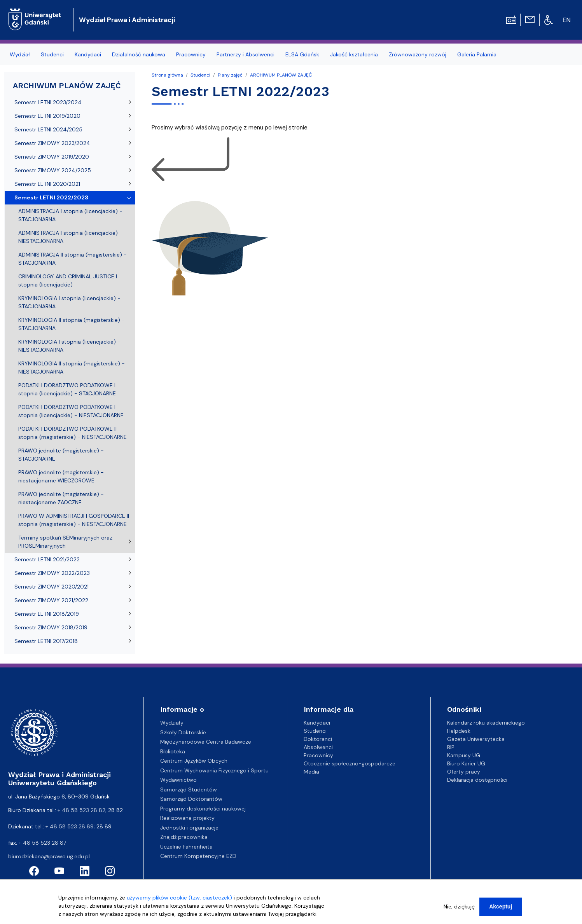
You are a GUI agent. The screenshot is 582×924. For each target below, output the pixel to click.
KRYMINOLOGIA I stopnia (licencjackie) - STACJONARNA (69, 302)
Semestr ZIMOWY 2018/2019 (51, 627)
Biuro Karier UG (466, 763)
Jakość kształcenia (354, 54)
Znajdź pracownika (184, 837)
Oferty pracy (464, 772)
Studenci (52, 54)
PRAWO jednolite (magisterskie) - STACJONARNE (61, 455)
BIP (451, 747)
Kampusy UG (464, 755)
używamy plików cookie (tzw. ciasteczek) (179, 901)
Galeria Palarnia (477, 54)
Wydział (20, 54)
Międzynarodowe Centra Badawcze (206, 742)
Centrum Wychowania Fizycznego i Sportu (214, 770)
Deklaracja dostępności (477, 780)
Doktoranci (318, 739)
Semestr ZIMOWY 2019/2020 (52, 157)
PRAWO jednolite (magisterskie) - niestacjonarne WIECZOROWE (61, 476)
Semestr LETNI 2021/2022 (47, 559)
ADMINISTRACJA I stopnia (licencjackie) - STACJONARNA (70, 215)
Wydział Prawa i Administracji (127, 20)
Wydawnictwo (178, 780)
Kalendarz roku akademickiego (486, 723)
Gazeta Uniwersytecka (476, 739)
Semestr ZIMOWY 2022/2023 (52, 573)
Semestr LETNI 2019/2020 (47, 116)
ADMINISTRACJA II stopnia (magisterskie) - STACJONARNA (73, 259)
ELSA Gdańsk (302, 54)
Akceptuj (501, 910)
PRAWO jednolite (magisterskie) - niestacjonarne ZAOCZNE (61, 498)
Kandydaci (88, 54)
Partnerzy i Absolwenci (246, 54)
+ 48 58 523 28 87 (42, 843)
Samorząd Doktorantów (191, 799)
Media (311, 772)
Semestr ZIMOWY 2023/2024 (52, 143)
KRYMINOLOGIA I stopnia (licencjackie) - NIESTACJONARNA (69, 346)
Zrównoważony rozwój (418, 54)
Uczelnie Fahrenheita (186, 847)
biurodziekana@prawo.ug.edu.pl (49, 856)
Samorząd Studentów (189, 790)
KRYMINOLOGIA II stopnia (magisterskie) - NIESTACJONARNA (72, 368)
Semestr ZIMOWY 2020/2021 (52, 587)
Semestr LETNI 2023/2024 (48, 102)
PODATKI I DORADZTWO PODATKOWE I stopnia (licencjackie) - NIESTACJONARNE (71, 411)
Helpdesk (459, 731)
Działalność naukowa (139, 54)
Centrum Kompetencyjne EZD (198, 856)
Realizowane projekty (187, 818)
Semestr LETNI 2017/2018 (46, 641)
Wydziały (172, 723)
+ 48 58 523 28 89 (70, 826)
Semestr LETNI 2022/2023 (51, 197)
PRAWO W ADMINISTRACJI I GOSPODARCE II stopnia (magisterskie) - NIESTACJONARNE (74, 520)
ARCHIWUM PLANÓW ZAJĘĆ (281, 75)
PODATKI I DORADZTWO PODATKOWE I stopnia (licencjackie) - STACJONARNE (67, 389)
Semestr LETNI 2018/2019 (47, 614)
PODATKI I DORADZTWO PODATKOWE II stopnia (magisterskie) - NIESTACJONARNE (73, 433)
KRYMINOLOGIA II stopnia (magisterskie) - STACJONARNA (72, 324)
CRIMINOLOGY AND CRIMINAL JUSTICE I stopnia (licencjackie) (68, 280)
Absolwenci (318, 747)
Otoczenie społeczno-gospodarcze (350, 763)
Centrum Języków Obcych (194, 761)
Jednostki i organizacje (189, 828)
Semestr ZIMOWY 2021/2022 (51, 600)
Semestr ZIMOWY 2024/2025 (53, 170)
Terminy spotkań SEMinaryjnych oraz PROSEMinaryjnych (65, 542)
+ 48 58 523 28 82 (81, 810)
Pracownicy (191, 54)
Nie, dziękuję (459, 910)
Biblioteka (173, 751)
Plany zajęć (230, 75)
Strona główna (167, 75)
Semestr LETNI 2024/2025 (48, 129)
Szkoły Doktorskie (183, 732)
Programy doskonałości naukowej (203, 809)
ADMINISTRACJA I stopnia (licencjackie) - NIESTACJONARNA (70, 237)
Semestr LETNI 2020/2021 (47, 184)
